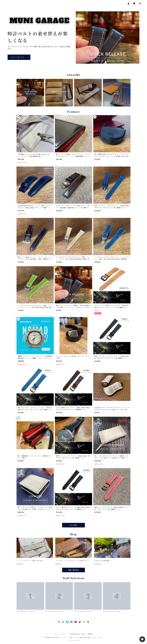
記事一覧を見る (73, 570)
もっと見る (73, 525)
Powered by (74, 641)
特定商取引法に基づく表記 (77, 634)
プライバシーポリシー (61, 634)
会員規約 (90, 634)
